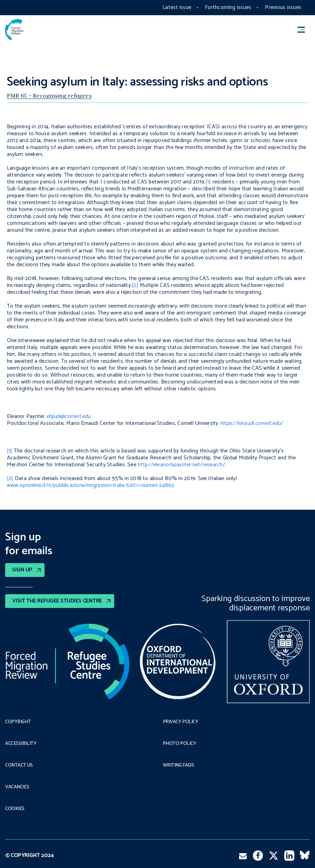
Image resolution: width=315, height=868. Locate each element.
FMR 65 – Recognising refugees (49, 96)
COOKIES (15, 809)
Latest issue (177, 7)
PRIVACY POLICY (181, 722)
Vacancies (17, 787)
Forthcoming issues (228, 7)
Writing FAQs (179, 766)
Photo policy (180, 744)
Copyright (18, 722)
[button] (304, 30)
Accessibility (21, 744)
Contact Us (19, 766)
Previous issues (283, 7)
